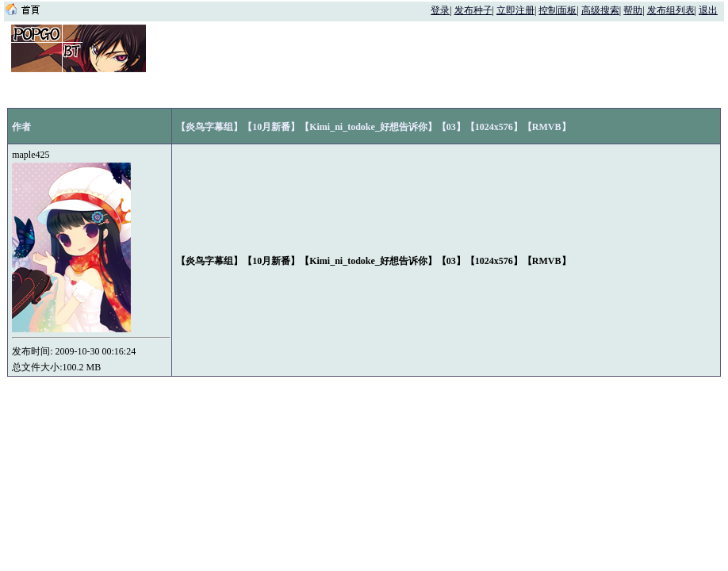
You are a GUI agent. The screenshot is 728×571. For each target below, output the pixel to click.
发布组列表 (671, 10)
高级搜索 (600, 10)
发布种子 (473, 10)
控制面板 (557, 10)
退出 (708, 10)
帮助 (633, 10)
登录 (440, 10)
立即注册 (515, 10)
